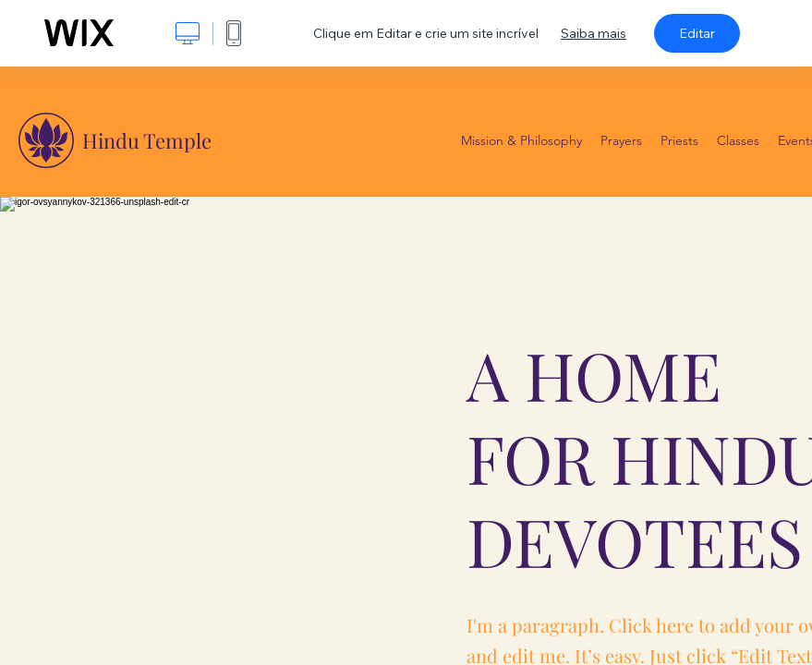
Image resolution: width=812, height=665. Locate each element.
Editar (697, 33)
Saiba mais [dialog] (594, 33)
